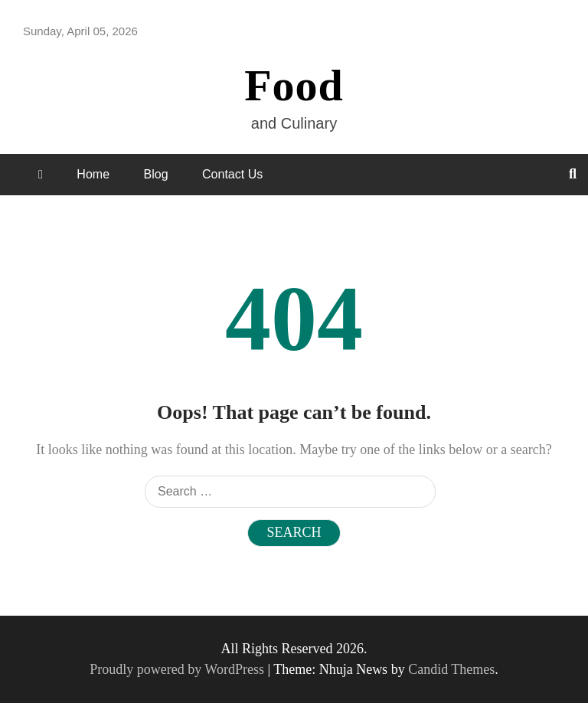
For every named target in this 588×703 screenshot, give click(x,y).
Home (93, 174)
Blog (156, 174)
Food (294, 85)
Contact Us (232, 174)
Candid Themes (451, 669)
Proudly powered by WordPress (178, 669)
